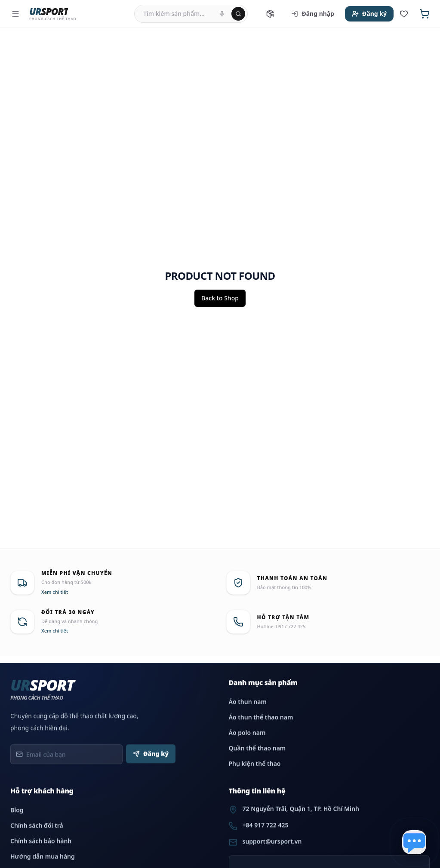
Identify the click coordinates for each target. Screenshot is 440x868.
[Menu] (15, 14)
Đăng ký (369, 14)
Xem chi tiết (55, 592)
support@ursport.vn (272, 850)
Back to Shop (220, 298)
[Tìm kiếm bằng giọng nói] (222, 14)
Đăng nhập (313, 14)
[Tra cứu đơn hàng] (270, 14)
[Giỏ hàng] (425, 14)
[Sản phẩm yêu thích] (404, 14)
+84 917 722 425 (266, 834)
